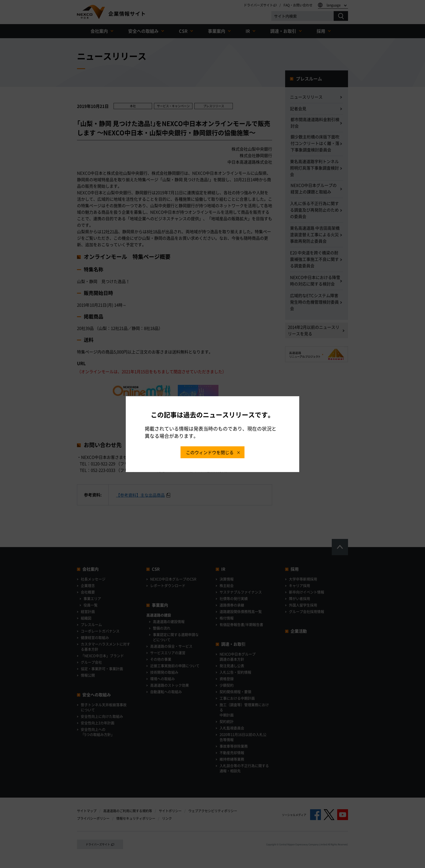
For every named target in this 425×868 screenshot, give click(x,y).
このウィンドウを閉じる (210, 452)
